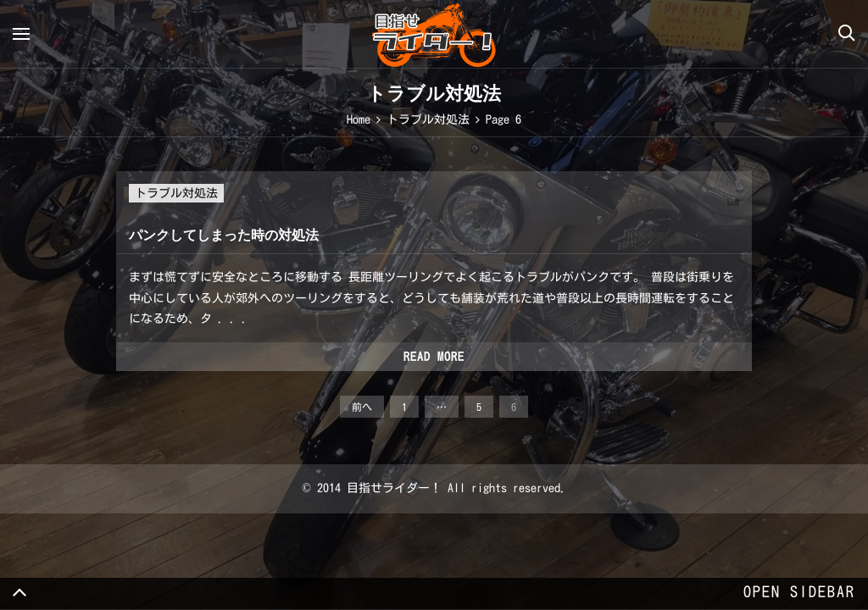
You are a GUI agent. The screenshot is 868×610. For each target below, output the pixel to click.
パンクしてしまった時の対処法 (224, 235)
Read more (434, 357)
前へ (362, 407)
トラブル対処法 (176, 193)
